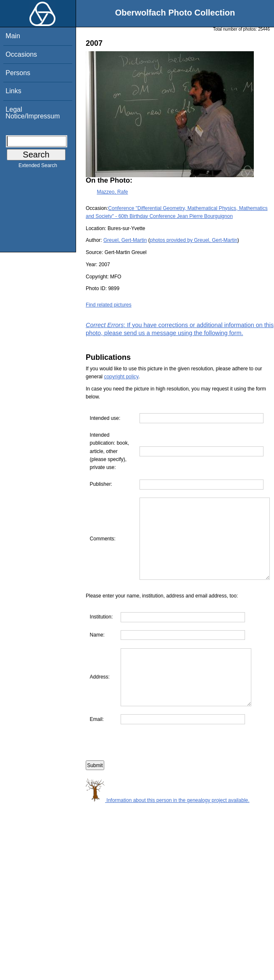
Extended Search (38, 167)
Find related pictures (109, 305)
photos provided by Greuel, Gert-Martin (194, 240)
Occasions (21, 54)
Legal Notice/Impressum (33, 113)
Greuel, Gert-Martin (125, 240)
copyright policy (121, 377)
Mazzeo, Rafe (112, 192)
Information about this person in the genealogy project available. (168, 839)
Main (13, 36)
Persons (18, 73)
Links (13, 91)
